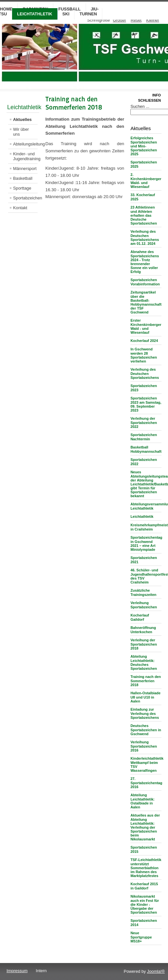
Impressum (17, 971)
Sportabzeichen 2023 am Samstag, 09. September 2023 (146, 404)
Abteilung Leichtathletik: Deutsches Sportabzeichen (144, 662)
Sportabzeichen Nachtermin (144, 437)
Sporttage (22, 188)
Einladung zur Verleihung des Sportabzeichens (145, 713)
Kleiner (153, 20)
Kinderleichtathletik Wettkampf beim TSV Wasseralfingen (147, 764)
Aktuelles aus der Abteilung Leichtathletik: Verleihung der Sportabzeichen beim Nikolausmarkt (145, 827)
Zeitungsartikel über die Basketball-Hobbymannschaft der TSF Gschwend (146, 302)
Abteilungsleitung (25, 144)
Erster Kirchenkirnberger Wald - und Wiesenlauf (146, 326)
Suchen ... (140, 106)
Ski (66, 14)
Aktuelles (22, 119)
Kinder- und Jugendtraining (25, 156)
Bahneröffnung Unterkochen (143, 630)
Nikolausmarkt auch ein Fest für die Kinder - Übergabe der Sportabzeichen (145, 904)
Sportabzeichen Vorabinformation (145, 282)
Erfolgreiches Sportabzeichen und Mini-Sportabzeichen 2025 (144, 146)
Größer (119, 20)
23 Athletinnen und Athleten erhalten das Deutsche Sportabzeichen (144, 215)
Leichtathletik (35, 14)
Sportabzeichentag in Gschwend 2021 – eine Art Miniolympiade (146, 543)
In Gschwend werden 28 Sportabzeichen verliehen (144, 355)
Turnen (88, 14)
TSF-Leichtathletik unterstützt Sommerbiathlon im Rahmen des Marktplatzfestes (146, 868)
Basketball (23, 178)
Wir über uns (21, 132)
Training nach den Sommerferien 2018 (146, 681)
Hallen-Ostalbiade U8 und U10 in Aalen (145, 697)
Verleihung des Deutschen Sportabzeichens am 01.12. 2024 (145, 237)
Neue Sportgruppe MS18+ (141, 937)
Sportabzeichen (25, 198)
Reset (136, 20)
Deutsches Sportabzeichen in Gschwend (146, 730)
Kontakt (20, 208)
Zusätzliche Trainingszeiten (143, 592)
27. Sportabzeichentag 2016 (146, 783)
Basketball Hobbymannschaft (146, 449)
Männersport (25, 169)
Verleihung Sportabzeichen (144, 605)
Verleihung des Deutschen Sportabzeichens (145, 373)
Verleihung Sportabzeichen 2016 (144, 746)
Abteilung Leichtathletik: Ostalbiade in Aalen (143, 801)
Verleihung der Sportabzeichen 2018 (144, 644)
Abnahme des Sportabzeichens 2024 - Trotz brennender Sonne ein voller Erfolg (145, 262)
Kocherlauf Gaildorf (140, 617)
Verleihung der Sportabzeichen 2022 (144, 422)
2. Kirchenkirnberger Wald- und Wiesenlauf (146, 181)
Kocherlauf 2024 (144, 341)
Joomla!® (156, 971)
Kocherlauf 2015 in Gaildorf (144, 886)
